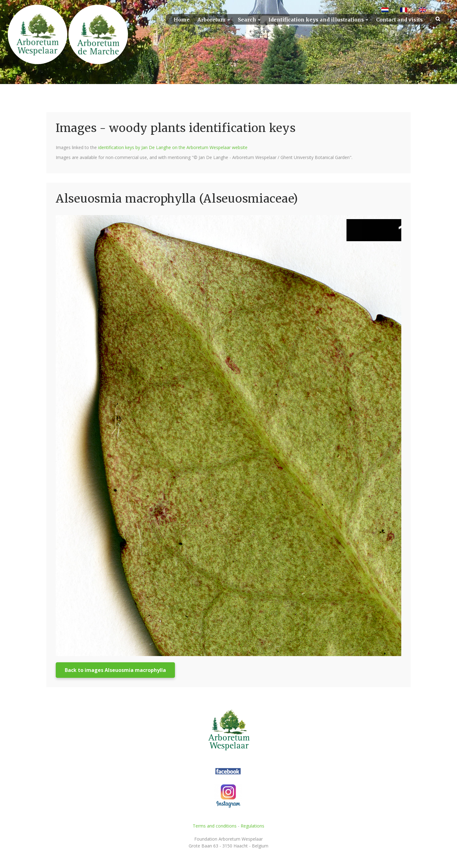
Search (247, 20)
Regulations (252, 826)
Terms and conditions (215, 826)
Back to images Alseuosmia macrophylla (115, 670)
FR (412, 10)
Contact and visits (399, 20)
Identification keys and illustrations (316, 20)
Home (182, 20)
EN (431, 10)
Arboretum (212, 20)
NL (393, 10)
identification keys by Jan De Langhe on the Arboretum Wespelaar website (173, 147)
